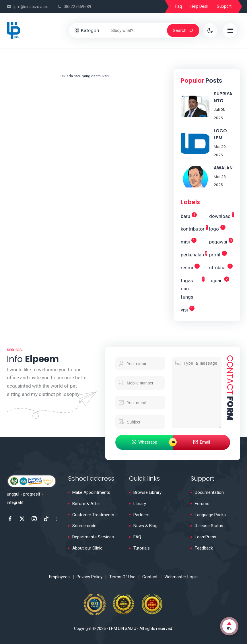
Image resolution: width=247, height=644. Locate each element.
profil (218, 254)
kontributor (193, 228)
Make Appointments (91, 492)
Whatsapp (144, 442)
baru (189, 216)
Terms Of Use (122, 577)
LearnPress (206, 537)
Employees (59, 577)
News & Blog (145, 526)
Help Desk (199, 6)
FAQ (137, 537)
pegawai (221, 241)
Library (140, 504)
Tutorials (142, 548)
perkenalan (193, 254)
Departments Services (93, 537)
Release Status (209, 526)
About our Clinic (87, 548)
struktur (221, 267)
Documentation (209, 492)
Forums (202, 504)
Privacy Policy (90, 577)
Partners (141, 515)
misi (189, 241)
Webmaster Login (181, 577)
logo (217, 228)
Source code (84, 526)
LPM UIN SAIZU (123, 628)
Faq (179, 6)
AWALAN (223, 168)
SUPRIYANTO (223, 97)
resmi (190, 267)
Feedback (204, 548)
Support (224, 6)
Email (201, 442)
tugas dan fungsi (193, 288)
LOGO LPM (220, 134)
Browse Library (147, 492)
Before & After (86, 504)
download (221, 216)
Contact (150, 577)
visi (188, 309)
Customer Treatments (93, 515)
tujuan (219, 280)
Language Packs (210, 515)
